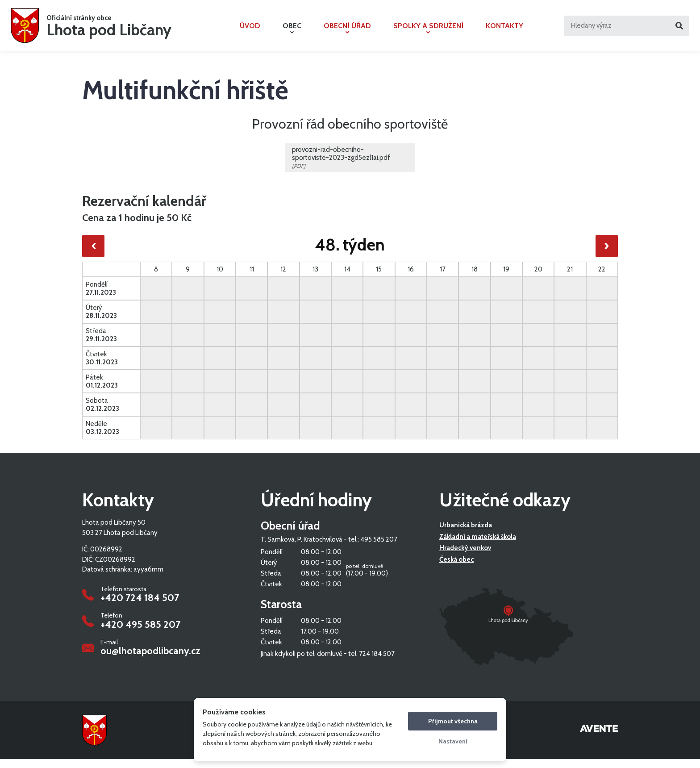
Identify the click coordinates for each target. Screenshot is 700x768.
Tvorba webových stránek (599, 739)
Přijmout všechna (453, 721)
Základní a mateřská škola (478, 546)
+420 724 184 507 (140, 607)
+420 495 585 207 (140, 634)
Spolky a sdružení (428, 32)
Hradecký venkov (465, 557)
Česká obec (456, 569)
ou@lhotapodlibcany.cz (150, 660)
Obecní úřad (347, 32)
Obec (292, 32)
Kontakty (504, 30)
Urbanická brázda (466, 534)
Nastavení (453, 741)
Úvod (250, 30)
